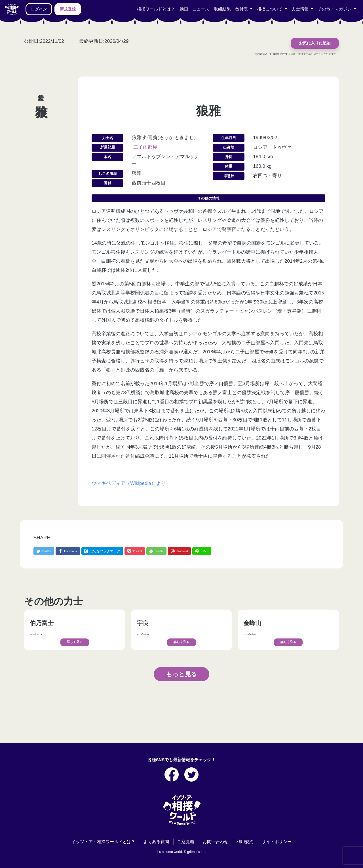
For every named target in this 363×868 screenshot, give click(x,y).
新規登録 (68, 9)
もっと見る (182, 674)
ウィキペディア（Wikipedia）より (129, 483)
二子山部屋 (145, 147)
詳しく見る (75, 642)
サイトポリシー (277, 842)
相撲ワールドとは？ (156, 9)
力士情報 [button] (301, 9)
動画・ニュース (194, 9)
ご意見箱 (186, 842)
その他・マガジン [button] (335, 9)
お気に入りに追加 (315, 43)
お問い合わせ (216, 842)
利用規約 (245, 842)
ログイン (39, 9)
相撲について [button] (270, 9)
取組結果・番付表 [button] (231, 9)
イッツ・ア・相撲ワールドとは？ (103, 842)
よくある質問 (156, 842)
